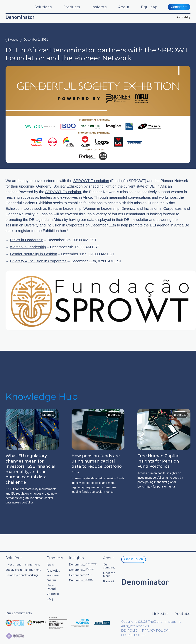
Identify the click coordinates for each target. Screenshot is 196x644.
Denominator (83, 565)
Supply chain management (23, 570)
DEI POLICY (130, 631)
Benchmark (53, 575)
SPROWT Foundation (91, 181)
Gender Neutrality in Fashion (34, 254)
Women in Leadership (28, 247)
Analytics (53, 571)
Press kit (109, 582)
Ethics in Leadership (27, 240)
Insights (99, 7)
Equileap (149, 7)
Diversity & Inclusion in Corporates (38, 261)
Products (72, 7)
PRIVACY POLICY (155, 631)
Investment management (23, 565)
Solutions (43, 7)
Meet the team (109, 575)
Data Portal (51, 587)
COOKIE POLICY (133, 635)
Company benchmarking (22, 575)
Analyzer (51, 580)
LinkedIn (160, 614)
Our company (109, 566)
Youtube (183, 614)
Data (50, 565)
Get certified (53, 594)
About (124, 7)
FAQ (50, 599)
